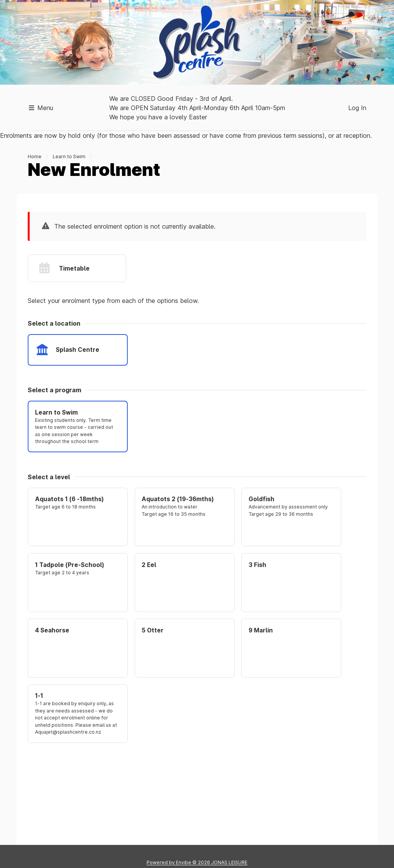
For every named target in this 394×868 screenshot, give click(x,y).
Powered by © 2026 (197, 862)
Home (35, 156)
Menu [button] (40, 108)
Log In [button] (357, 108)
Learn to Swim (69, 156)
